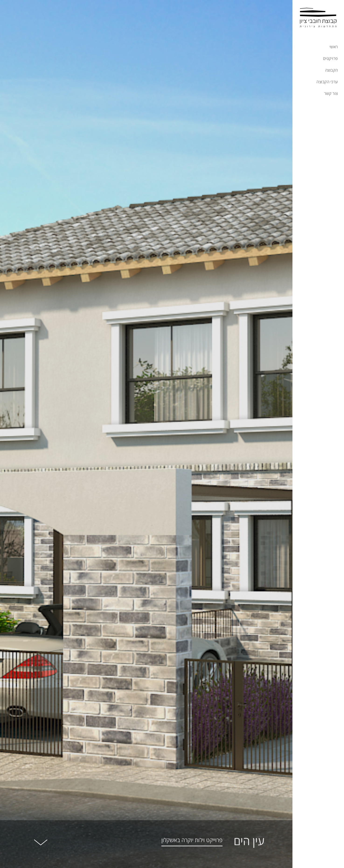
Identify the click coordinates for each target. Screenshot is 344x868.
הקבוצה (332, 70)
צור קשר (331, 94)
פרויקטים (330, 59)
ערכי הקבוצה (327, 82)
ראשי (334, 47)
